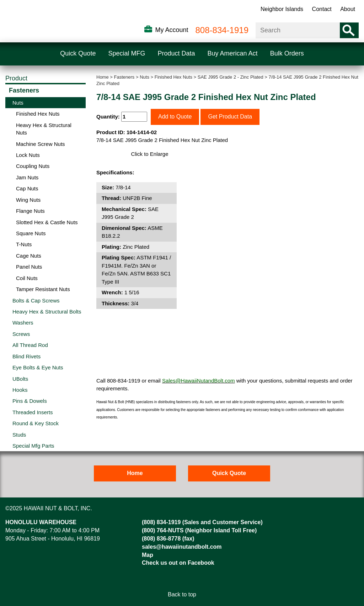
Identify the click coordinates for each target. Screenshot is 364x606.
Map (148, 555)
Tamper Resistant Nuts (43, 289)
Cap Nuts (27, 188)
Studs (19, 435)
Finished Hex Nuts (173, 77)
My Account (172, 30)
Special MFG (127, 53)
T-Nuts (24, 244)
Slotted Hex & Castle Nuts (47, 222)
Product (16, 78)
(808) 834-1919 (161, 522)
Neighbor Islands (282, 9)
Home (103, 77)
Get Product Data (230, 117)
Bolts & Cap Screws (36, 301)
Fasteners (124, 77)
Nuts (144, 77)
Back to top (182, 594)
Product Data (176, 53)
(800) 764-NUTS (163, 530)
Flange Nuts (30, 211)
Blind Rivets (26, 356)
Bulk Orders (287, 53)
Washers (23, 323)
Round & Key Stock (36, 423)
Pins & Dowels (30, 401)
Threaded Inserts (33, 412)
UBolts (20, 379)
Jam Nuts (27, 177)
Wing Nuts (28, 200)
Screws (21, 334)
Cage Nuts (29, 256)
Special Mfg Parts (33, 446)
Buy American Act (233, 53)
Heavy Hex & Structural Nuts (44, 129)
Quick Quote (78, 53)
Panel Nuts (29, 267)
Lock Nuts (28, 155)
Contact (322, 9)
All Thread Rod (30, 345)
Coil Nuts (27, 278)
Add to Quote (175, 117)
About (348, 9)
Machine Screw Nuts (41, 144)
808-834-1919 (222, 30)
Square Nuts (31, 233)
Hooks (20, 390)
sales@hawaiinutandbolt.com (182, 547)
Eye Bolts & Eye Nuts (38, 367)
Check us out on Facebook (178, 563)
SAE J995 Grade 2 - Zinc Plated (231, 77)
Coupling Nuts (33, 166)
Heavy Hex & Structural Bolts (47, 312)
